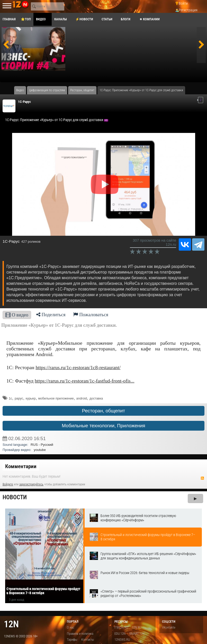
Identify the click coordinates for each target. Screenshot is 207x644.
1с (10, 398)
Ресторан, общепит (104, 411)
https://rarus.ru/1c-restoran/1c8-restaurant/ (78, 368)
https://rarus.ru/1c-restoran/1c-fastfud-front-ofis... (85, 381)
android (82, 398)
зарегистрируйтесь (31, 484)
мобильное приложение (56, 398)
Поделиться (51, 315)
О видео (17, 315)
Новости (15, 497)
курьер (31, 398)
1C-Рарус (24, 102)
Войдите (8, 484)
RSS (202, 478)
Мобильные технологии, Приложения (103, 426)
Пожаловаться (91, 315)
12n (11, 624)
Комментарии (21, 466)
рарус (19, 398)
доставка (96, 398)
